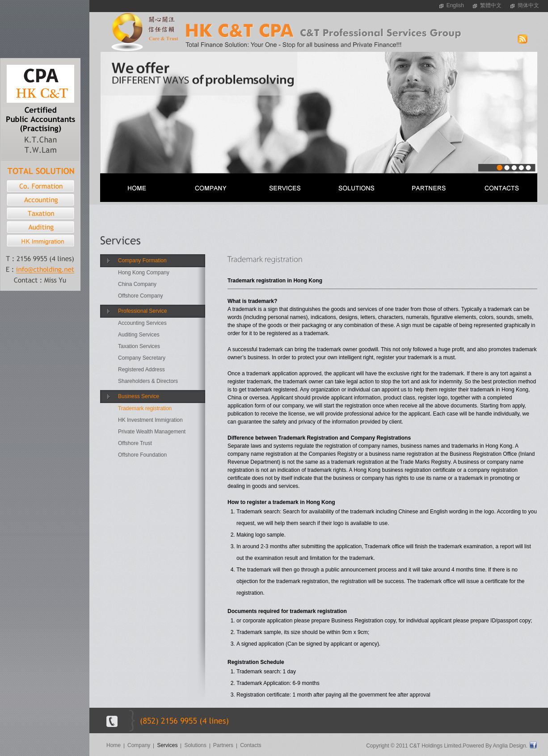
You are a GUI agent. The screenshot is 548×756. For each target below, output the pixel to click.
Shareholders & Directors (148, 381)
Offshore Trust (135, 443)
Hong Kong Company (144, 273)
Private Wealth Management (152, 432)
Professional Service (142, 311)
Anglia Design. (510, 746)
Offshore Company (141, 296)
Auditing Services (139, 335)
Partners (223, 745)
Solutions (195, 745)
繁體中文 (491, 5)
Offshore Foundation (142, 455)
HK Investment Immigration (150, 420)
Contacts (251, 745)
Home (114, 745)
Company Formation (142, 260)
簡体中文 (528, 5)
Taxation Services (139, 346)
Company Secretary (142, 358)
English (455, 5)
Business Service (139, 396)
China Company (137, 284)
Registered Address (141, 370)
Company (139, 745)
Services (167, 745)
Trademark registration (145, 408)
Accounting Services (142, 323)
